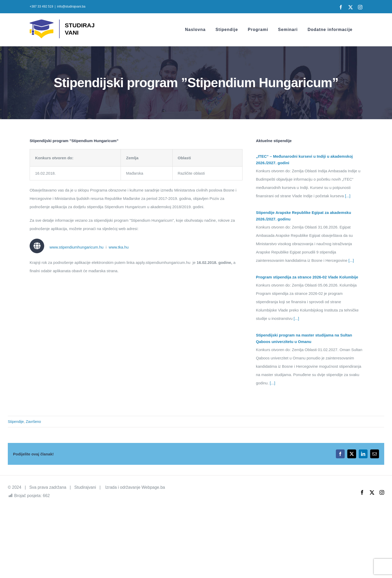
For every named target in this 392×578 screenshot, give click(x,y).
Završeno (33, 422)
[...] (347, 196)
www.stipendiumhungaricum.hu (76, 247)
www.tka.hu (119, 247)
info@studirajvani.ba (71, 7)
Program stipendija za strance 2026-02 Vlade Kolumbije (307, 277)
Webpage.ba (153, 487)
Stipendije (16, 422)
